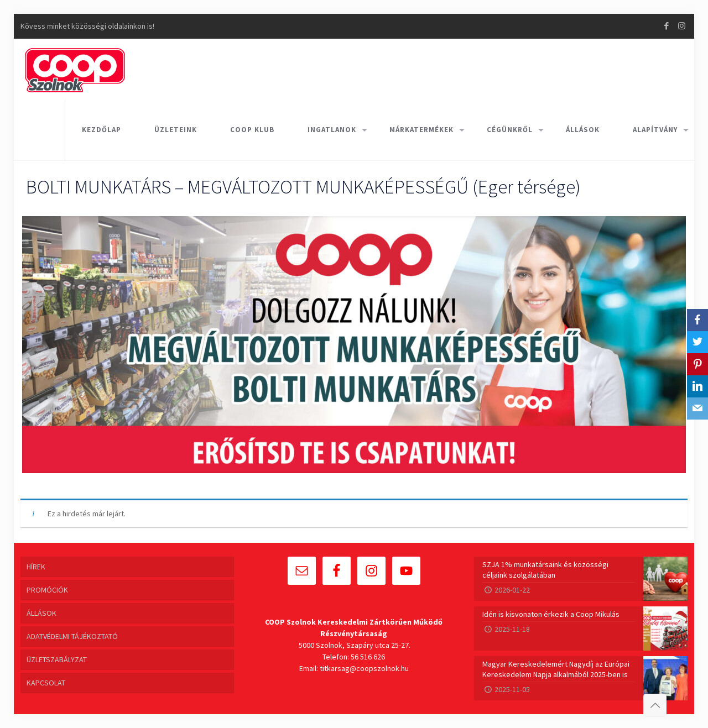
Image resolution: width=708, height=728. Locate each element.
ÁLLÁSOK (41, 613)
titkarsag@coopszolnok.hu (364, 668)
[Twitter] (697, 342)
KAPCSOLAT (46, 683)
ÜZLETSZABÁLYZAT (57, 659)
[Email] (697, 408)
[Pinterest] (697, 364)
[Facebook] (697, 320)
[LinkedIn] (697, 386)
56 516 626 (368, 657)
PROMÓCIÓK (47, 590)
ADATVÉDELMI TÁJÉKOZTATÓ (72, 636)
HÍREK (36, 567)
